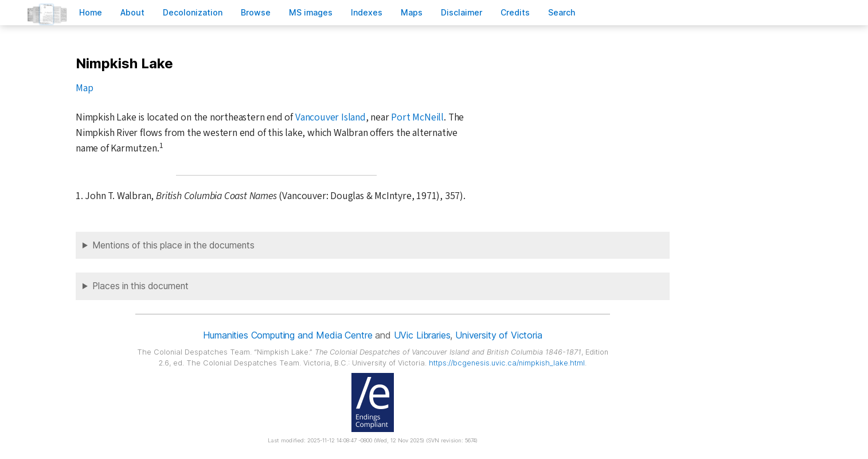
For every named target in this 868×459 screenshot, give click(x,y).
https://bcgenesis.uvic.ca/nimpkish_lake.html (507, 363)
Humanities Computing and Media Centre (288, 335)
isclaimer (462, 12)
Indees (367, 12)
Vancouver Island (331, 117)
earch (562, 12)
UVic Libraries (422, 335)
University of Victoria (498, 335)
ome (91, 12)
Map (84, 88)
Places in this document (140, 286)
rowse (256, 12)
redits (515, 12)
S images (311, 12)
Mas (412, 12)
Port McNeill (417, 117)
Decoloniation (193, 12)
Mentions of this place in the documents (173, 245)
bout (132, 12)
